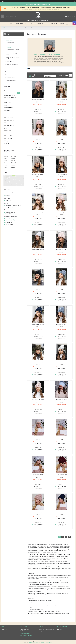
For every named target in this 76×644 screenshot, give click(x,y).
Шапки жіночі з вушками (13, 50)
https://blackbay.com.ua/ (12, 219)
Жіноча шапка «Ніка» (38, 287)
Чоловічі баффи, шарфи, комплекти (12, 65)
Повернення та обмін (11, 81)
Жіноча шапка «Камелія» (38, 362)
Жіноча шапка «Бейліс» (38, 137)
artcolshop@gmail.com (11, 221)
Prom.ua (45, 641)
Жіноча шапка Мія (38, 475)
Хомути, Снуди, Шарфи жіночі (12, 54)
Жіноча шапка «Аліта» (61, 137)
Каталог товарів (21, 24)
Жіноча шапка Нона (61, 437)
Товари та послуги (11, 28)
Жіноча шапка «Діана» (38, 400)
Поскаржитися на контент (34, 642)
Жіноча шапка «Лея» (61, 250)
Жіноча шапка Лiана (61, 512)
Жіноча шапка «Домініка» (61, 212)
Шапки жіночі (20, 28)
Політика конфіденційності (47, 642)
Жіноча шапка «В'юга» (38, 100)
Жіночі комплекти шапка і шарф (13, 58)
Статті (62, 24)
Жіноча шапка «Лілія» (61, 362)
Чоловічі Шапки (10, 62)
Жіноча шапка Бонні (61, 400)
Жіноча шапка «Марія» (38, 324)
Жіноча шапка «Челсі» (61, 174)
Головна (11, 24)
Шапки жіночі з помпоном (10, 43)
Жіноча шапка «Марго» (38, 174)
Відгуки (7, 75)
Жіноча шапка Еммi (38, 437)
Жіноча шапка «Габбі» (61, 100)
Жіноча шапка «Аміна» (38, 250)
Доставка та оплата (51, 24)
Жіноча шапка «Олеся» (61, 287)
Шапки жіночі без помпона (11, 47)
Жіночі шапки (9, 37)
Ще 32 (7, 144)
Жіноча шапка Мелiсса (38, 512)
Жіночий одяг (9, 69)
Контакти (40, 24)
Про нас (32, 24)
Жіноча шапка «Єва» (61, 324)
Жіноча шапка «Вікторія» (38, 212)
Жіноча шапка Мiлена (61, 475)
